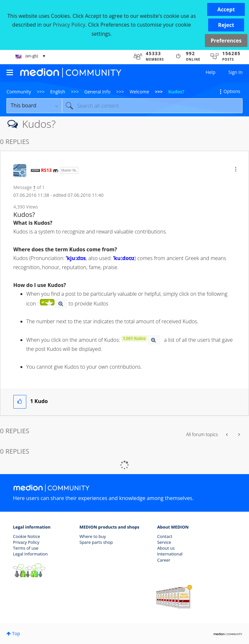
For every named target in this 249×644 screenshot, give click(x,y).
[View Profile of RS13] (46, 170)
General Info (97, 92)
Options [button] (232, 91)
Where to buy (93, 536)
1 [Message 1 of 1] (34, 187)
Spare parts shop (96, 542)
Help (210, 72)
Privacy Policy (26, 542)
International (170, 554)
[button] (226, 9)
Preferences (226, 41)
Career (164, 560)
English (58, 92)
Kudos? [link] (176, 92)
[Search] (152, 106)
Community (19, 92)
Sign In (235, 72)
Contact (165, 536)
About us (166, 548)
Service (164, 542)
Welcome (139, 92)
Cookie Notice (27, 536)
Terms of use (26, 548)
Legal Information (30, 554)
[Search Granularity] (34, 106)
